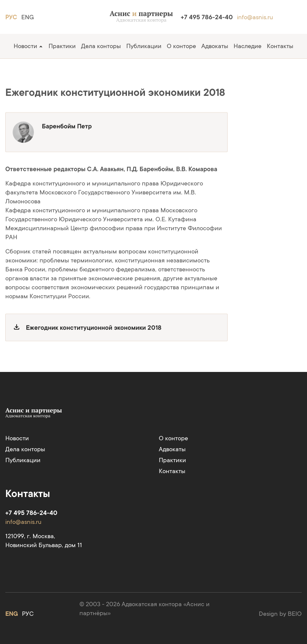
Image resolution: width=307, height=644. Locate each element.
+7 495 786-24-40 (207, 17)
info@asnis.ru (255, 17)
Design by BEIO (280, 614)
